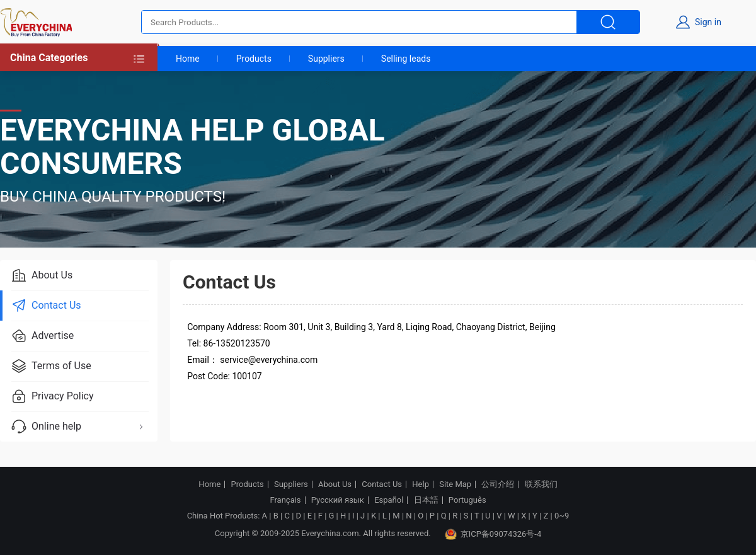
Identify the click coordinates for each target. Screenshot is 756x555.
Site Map (455, 484)
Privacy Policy (53, 396)
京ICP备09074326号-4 (493, 534)
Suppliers (326, 59)
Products (254, 59)
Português (467, 500)
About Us (42, 275)
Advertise (43, 336)
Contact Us (46, 306)
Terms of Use (51, 366)
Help (421, 484)
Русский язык (338, 500)
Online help (79, 426)
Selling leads (406, 59)
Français (285, 500)
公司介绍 (498, 484)
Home (188, 59)
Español (389, 500)
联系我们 (541, 484)
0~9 (562, 516)
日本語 (426, 500)
